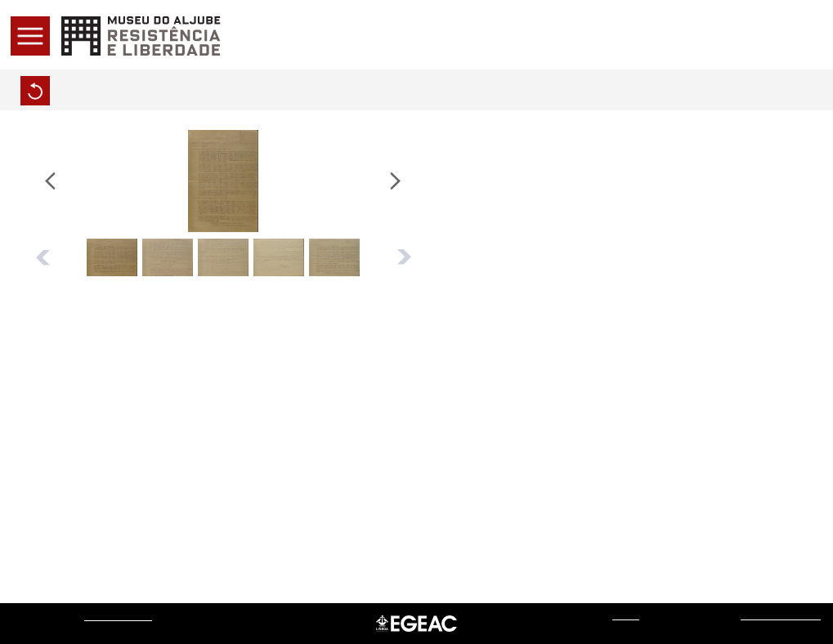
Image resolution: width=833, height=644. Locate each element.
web (626, 615)
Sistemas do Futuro (781, 615)
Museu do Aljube (118, 616)
